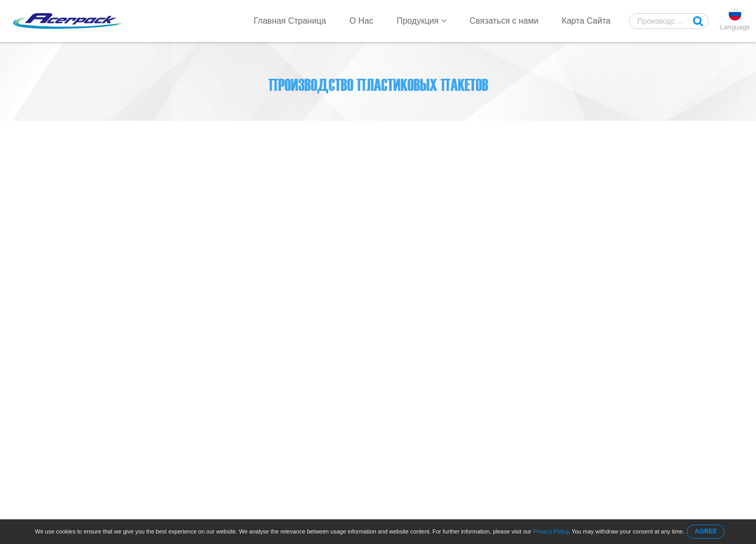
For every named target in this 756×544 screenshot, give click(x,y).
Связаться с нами (504, 21)
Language (735, 27)
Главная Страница (290, 21)
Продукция (421, 21)
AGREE (706, 531)
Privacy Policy (551, 531)
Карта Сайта (586, 21)
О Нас (361, 21)
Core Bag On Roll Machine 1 (210, 132)
